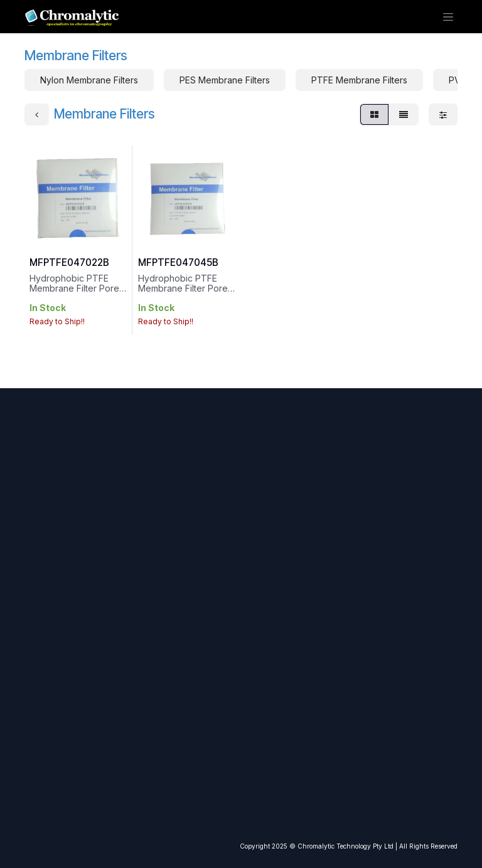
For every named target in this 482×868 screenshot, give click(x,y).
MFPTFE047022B (69, 266)
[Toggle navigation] (449, 18)
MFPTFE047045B (178, 266)
